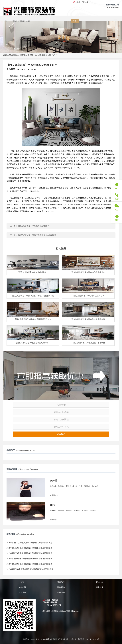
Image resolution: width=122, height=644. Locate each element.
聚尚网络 (81, 639)
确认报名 (61, 434)
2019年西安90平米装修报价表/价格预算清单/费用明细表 (29, 564)
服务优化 (100, 587)
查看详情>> (54, 495)
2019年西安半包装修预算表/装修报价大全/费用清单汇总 (29, 543)
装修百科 (13, 55)
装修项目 (61, 582)
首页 (5, 55)
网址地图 (22, 593)
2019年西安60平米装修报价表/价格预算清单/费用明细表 (29, 548)
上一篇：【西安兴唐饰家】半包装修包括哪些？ (29, 226)
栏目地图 (61, 593)
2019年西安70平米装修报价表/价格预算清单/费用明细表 (29, 553)
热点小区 (22, 587)
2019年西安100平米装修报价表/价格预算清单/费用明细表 (30, 569)
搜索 (75, 21)
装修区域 (100, 582)
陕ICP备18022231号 (93, 639)
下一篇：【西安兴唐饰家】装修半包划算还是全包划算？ (33, 235)
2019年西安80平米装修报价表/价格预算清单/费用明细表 (29, 559)
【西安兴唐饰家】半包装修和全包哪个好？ (38, 55)
